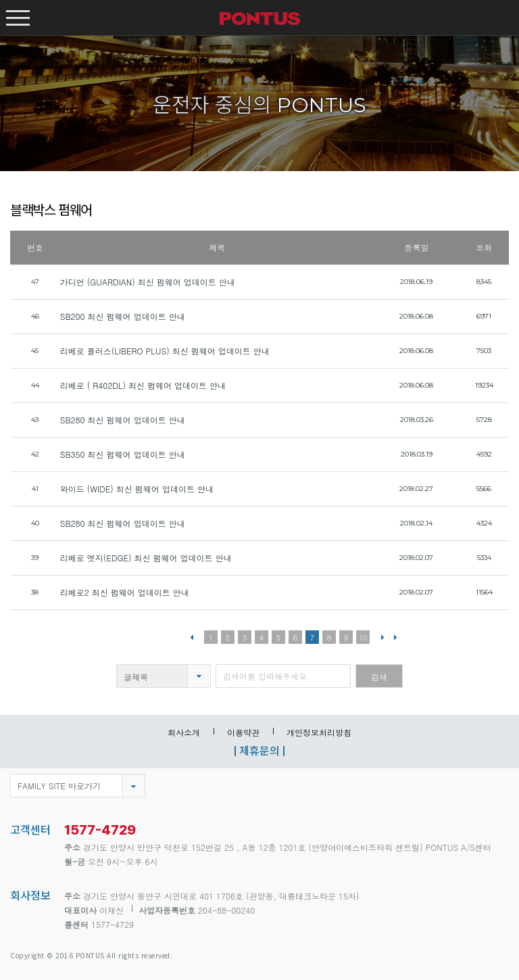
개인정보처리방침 (319, 732)
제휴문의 (259, 750)
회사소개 (184, 732)
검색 (379, 677)
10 (363, 637)
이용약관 (243, 732)
